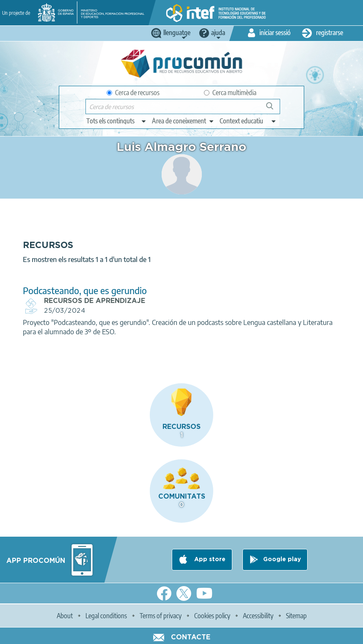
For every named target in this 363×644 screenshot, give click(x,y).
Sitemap (296, 616)
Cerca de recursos (133, 93)
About (65, 616)
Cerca (274, 109)
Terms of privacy (161, 616)
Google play (282, 559)
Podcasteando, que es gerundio (85, 291)
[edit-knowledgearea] (183, 121)
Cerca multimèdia (230, 93)
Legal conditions (106, 616)
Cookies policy (212, 616)
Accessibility (258, 616)
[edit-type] (117, 121)
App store (209, 559)
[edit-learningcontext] (248, 121)
